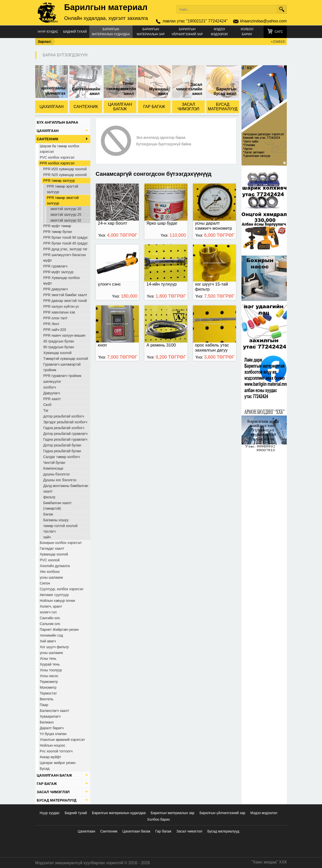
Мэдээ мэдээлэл (219, 32)
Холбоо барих (247, 32)
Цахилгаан (87, 831)
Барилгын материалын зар (151, 32)
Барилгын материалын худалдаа (111, 32)
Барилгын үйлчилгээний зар (187, 32)
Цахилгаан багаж (136, 831)
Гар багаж (163, 831)
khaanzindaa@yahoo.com (264, 21)
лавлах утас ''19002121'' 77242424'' (195, 21)
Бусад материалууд (223, 831)
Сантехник (109, 831)
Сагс (279, 32)
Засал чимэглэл (189, 831)
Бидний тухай (75, 32)
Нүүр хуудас (48, 32)
